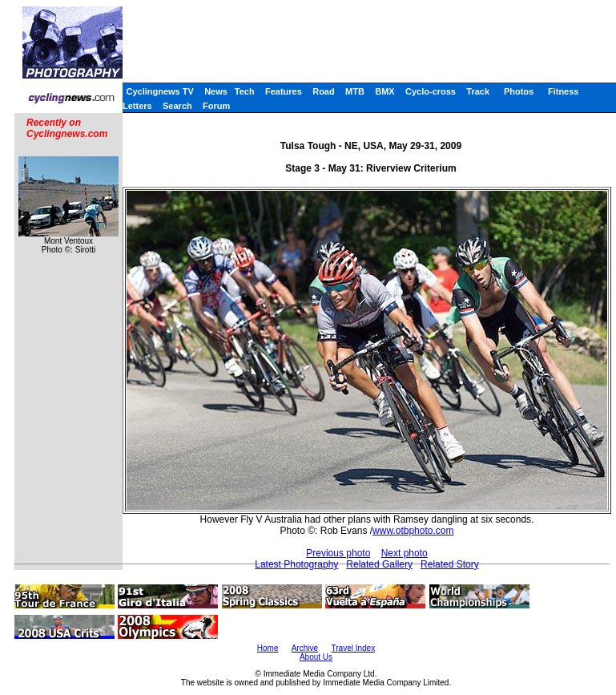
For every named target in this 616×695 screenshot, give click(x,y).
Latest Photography (296, 564)
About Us (316, 657)
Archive (305, 648)
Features (284, 91)
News (216, 91)
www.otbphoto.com (413, 531)
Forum (216, 106)
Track (478, 91)
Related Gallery (379, 564)
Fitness (564, 91)
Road (324, 91)
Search (177, 106)
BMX (384, 91)
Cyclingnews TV (159, 91)
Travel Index (354, 648)
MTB (355, 91)
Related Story (450, 564)
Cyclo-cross (431, 91)
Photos (519, 91)
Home (268, 648)
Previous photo (338, 553)
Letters (137, 106)
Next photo (405, 553)
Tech (245, 91)
